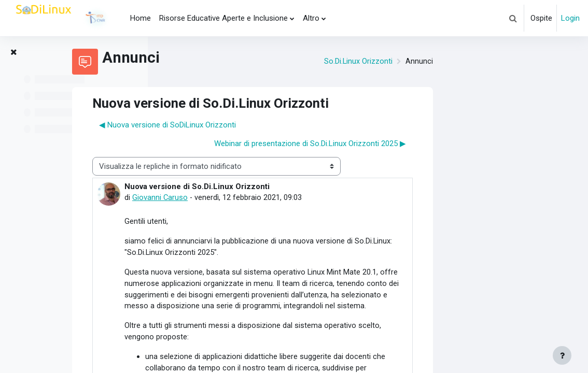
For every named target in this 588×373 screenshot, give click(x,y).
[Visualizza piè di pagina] (562, 355)
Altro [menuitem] (311, 18)
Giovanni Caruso (276, 198)
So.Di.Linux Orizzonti (474, 62)
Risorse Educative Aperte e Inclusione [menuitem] (223, 18)
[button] (513, 18)
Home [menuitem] (141, 18)
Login (570, 18)
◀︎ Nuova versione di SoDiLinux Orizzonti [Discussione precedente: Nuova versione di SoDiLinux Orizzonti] (283, 125)
